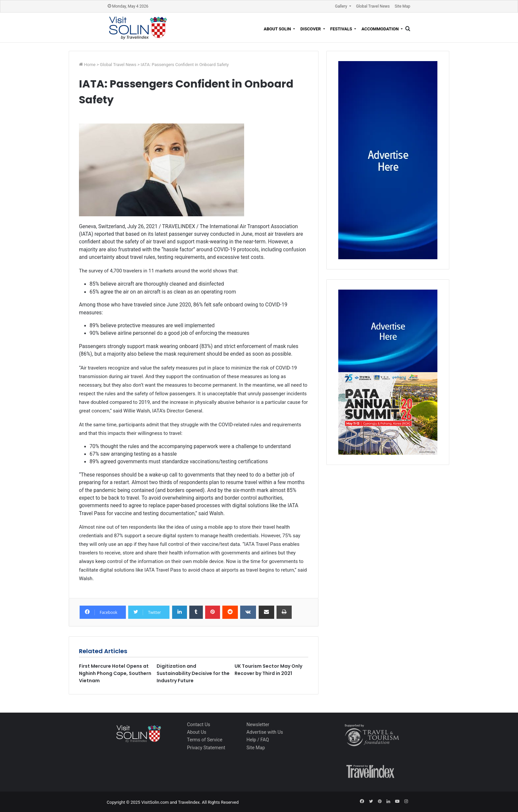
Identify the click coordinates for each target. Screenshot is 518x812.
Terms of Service (205, 740)
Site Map (403, 6)
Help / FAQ (258, 740)
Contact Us (199, 724)
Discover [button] (311, 29)
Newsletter (258, 724)
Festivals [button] (342, 29)
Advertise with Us (265, 732)
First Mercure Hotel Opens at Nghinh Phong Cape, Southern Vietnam (115, 673)
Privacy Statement (206, 748)
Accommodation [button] (381, 29)
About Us (197, 732)
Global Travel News (373, 6)
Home (90, 65)
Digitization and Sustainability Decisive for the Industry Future (193, 673)
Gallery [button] (342, 6)
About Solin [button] (278, 29)
